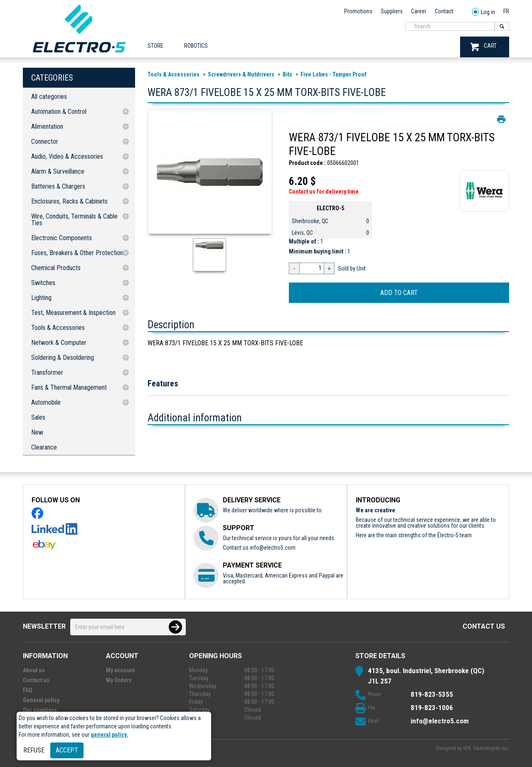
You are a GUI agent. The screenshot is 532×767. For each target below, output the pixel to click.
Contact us (484, 626)
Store (155, 46)
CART (484, 47)
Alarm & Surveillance (58, 171)
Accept (67, 750)
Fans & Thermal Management (69, 387)
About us (34, 670)
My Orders (119, 680)
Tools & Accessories (58, 328)
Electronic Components (62, 238)
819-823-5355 (432, 694)
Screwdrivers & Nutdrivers (241, 74)
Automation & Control (59, 112)
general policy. (109, 735)
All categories (49, 97)
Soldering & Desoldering (63, 358)
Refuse (34, 750)
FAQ (28, 690)
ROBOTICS (196, 46)
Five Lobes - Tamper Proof (334, 74)
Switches (43, 283)
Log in (484, 12)
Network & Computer (59, 343)
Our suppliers (40, 710)
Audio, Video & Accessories (67, 156)
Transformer (47, 372)
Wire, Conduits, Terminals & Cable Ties (74, 220)
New (37, 432)
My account (120, 670)
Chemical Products (56, 268)
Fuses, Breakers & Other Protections (79, 253)
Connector (45, 141)
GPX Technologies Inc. (486, 748)
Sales (38, 417)
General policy (41, 700)
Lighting (41, 298)
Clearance (44, 447)
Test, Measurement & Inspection (73, 313)
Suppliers (392, 11)
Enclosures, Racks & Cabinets (69, 201)
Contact (444, 11)
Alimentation (47, 127)
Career (419, 11)
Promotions (358, 11)
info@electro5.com (273, 548)
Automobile (46, 402)
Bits (287, 74)
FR (506, 11)
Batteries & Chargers (58, 186)
